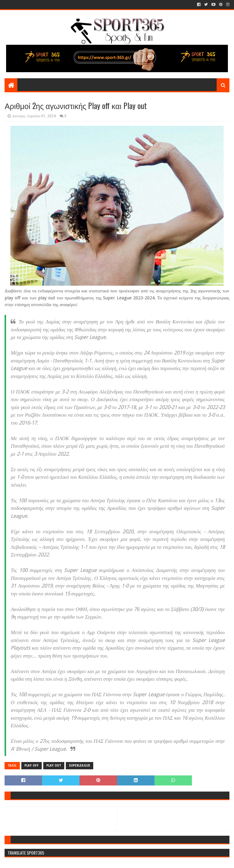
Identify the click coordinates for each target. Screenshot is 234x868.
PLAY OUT (54, 766)
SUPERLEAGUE (80, 766)
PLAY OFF (32, 766)
